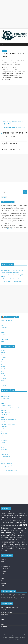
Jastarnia (3, 422)
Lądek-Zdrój (4, 415)
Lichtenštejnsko (5, 362)
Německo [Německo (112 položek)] (7, 517)
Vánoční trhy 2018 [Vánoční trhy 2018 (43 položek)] (11, 528)
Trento (2, 452)
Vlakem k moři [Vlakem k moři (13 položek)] (8, 525)
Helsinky (3, 581)
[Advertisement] (14, 14)
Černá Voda (4, 328)
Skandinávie (4, 627)
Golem (2, 438)
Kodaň (2, 586)
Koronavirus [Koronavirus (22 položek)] (10, 515)
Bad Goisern (4, 440)
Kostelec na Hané (5, 339)
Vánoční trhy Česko (10, 63)
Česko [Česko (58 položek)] (5, 550)
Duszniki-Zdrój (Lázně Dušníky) (8, 419)
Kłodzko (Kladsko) (5, 412)
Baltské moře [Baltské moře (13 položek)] (6, 512)
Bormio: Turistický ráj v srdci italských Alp (11, 281)
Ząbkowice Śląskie (5, 396)
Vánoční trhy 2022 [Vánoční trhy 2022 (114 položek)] (12, 533)
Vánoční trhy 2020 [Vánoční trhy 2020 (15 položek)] (9, 531)
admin (12, 59)
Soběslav (3, 323)
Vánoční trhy (18, 61)
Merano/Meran (5, 454)
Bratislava (3, 571)
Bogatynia (3, 429)
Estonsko (3, 353)
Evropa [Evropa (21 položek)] (20, 514)
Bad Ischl (3, 443)
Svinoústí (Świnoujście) (6, 464)
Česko (17, 59)
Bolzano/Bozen (5, 459)
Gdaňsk (3, 564)
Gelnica (3, 335)
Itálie (2, 360)
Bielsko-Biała (4, 426)
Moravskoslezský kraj (6, 61)
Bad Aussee (4, 445)
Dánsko (3, 350)
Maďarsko (3, 619)
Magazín (4, 51)
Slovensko (3, 380)
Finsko (2, 355)
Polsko (2, 373)
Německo (3, 369)
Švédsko (3, 383)
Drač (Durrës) (4, 450)
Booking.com (4, 197)
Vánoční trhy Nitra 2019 (9, 137)
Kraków (3, 574)
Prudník (3, 401)
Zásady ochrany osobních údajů (9, 471)
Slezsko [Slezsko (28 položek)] (3, 522)
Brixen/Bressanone (6, 457)
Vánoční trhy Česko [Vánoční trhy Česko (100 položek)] (13, 548)
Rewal (2, 461)
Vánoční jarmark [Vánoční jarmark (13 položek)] (15, 525)
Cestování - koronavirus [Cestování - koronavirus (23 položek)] (7, 514)
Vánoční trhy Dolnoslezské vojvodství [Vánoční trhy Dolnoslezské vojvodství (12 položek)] (8, 537)
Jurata (2, 417)
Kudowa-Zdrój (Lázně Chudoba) (9, 424)
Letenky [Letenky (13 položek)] (15, 515)
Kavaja (2, 436)
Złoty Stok (3, 410)
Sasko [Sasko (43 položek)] (19, 520)
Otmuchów (4, 403)
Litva (2, 364)
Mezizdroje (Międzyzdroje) (7, 466)
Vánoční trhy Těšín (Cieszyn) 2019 (15, 128)
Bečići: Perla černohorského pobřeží (10, 273)
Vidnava (3, 332)
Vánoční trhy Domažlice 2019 (11, 149)
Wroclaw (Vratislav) (6, 569)
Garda (2, 447)
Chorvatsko (4, 357)
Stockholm (3, 583)
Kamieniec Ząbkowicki (6, 406)
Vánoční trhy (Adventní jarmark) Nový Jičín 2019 (12, 123)
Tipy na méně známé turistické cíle (10, 607)
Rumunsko (3, 378)
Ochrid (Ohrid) (4, 433)
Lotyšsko (3, 367)
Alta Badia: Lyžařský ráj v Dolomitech (10, 279)
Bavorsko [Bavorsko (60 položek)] (12, 512)
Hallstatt (3, 394)
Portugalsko (4, 622)
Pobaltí (3, 624)
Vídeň (2, 562)
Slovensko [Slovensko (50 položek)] (19, 522)
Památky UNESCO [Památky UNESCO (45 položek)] (17, 518)
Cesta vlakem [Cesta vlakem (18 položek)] (19, 512)
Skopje (2, 431)
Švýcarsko (3, 385)
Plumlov (3, 342)
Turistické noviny (5, 610)
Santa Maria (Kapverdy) (7, 321)
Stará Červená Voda (6, 330)
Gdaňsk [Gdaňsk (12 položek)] (23, 514)
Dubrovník (3, 559)
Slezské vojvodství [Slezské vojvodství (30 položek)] (10, 522)
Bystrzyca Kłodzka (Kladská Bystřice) (10, 408)
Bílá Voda (3, 325)
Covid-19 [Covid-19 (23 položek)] (16, 514)
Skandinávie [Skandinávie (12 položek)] (23, 520)
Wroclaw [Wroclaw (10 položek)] (22, 548)
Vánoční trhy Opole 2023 (9, 143)
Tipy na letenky (5, 615)
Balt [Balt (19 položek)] (2, 512)
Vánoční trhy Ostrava (16, 65)
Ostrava (13, 61)
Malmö (3, 578)
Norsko (3, 371)
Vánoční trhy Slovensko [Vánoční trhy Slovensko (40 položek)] (14, 546)
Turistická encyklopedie (10, 317)
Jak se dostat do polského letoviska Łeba (11, 268)
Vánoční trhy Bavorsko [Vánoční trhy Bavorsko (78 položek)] (16, 535)
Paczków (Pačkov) (5, 399)
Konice (3, 337)
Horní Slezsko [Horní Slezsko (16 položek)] (4, 515)
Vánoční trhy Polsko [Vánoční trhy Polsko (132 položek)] (17, 542)
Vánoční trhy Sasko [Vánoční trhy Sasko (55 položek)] (7, 544)
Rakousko (3, 376)
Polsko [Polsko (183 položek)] (4, 520)
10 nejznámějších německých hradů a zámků (12, 270)
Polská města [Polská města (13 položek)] (10, 520)
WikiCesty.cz (10, 229)
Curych (3, 576)
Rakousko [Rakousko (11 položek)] (15, 520)
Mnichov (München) (6, 566)
